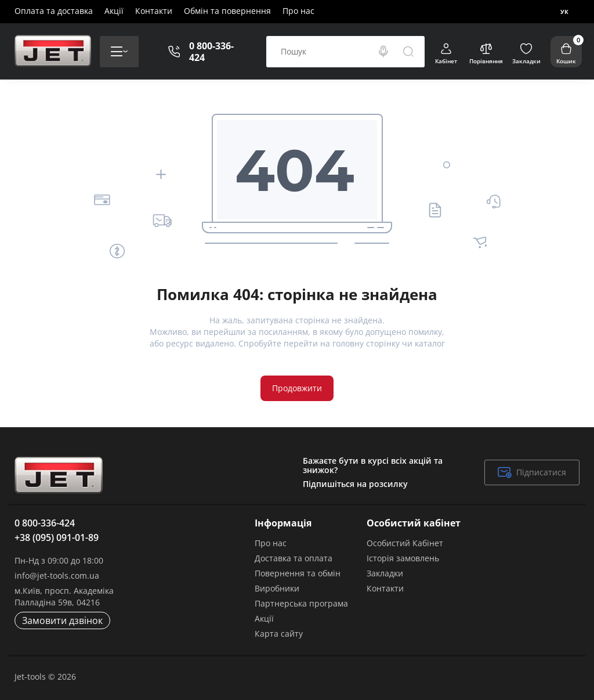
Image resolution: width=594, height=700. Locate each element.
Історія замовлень (403, 558)
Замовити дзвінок (62, 620)
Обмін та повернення (227, 11)
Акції (114, 11)
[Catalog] (119, 52)
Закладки (385, 573)
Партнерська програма (301, 603)
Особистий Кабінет (405, 543)
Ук (564, 12)
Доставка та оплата (294, 558)
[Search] (383, 52)
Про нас (298, 11)
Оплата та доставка (54, 11)
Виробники (277, 588)
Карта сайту (279, 634)
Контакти (154, 11)
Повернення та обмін (298, 573)
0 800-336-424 (211, 52)
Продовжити (297, 388)
